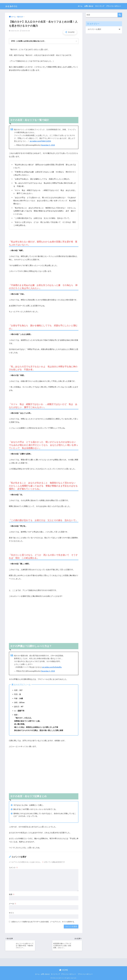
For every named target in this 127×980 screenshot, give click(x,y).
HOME (64, 970)
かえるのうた (13, 6)
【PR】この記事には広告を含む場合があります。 (28, 41)
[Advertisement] (44, 94)
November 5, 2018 (48, 145)
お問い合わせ (89, 6)
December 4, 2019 (48, 671)
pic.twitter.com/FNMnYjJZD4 (40, 141)
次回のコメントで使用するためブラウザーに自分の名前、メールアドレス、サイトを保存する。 (43, 921)
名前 (12, 894)
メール (13, 903)
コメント (13, 867)
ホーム (80, 6)
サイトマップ (100, 6)
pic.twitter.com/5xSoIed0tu (52, 667)
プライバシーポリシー (114, 6)
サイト (11, 913)
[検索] (120, 15)
